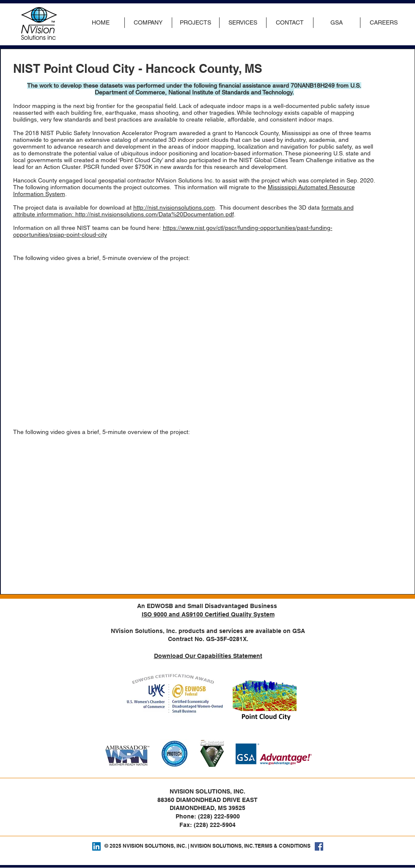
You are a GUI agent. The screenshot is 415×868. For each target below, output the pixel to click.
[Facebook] (319, 846)
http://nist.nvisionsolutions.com (174, 207)
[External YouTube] (115, 343)
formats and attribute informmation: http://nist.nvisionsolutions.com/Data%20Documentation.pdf (183, 211)
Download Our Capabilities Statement (208, 656)
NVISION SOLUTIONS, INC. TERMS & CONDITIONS (250, 846)
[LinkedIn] (96, 846)
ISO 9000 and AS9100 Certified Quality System (208, 614)
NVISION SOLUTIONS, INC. (155, 846)
